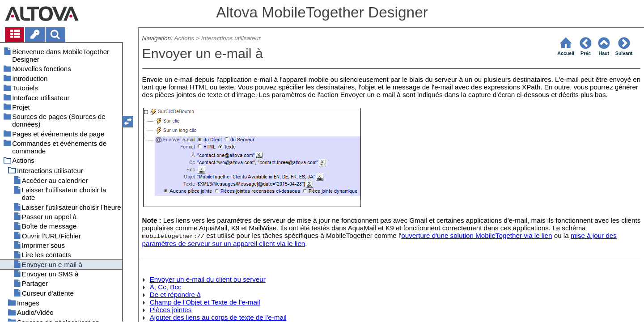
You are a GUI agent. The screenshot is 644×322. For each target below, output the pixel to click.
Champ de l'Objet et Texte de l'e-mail (205, 302)
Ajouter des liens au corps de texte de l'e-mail (218, 317)
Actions (184, 38)
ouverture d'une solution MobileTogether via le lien (477, 235)
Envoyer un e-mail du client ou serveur (208, 279)
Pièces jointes (171, 310)
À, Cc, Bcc (166, 287)
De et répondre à (175, 294)
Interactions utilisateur (231, 38)
